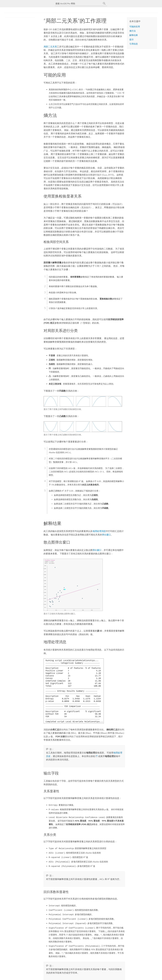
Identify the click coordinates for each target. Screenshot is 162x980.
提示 (132, 40)
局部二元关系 (50, 47)
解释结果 (134, 35)
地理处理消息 (99, 531)
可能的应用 (135, 27)
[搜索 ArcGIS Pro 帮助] (78, 4)
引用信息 (134, 44)
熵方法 (133, 31)
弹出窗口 (106, 535)
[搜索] (104, 4)
